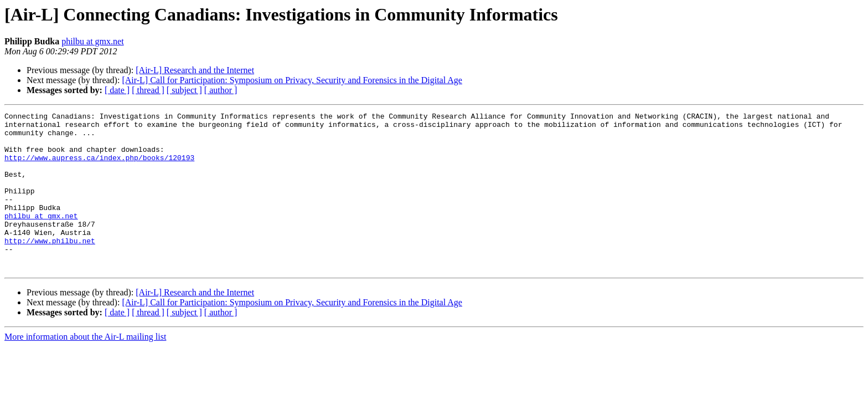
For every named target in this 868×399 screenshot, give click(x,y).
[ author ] (221, 90)
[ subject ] (184, 90)
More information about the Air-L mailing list (85, 368)
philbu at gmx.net (92, 41)
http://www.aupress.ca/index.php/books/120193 (99, 167)
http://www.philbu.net (50, 267)
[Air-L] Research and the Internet (195, 70)
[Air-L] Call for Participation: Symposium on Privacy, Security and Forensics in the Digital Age (292, 80)
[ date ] (117, 90)
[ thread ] (148, 90)
